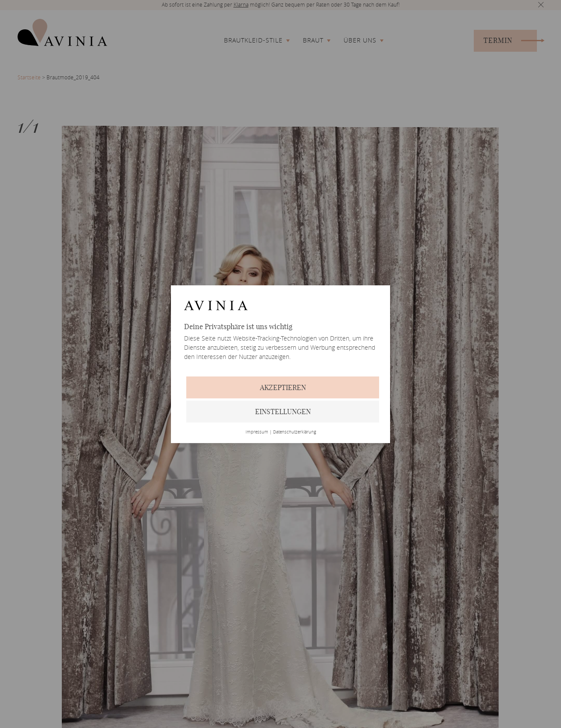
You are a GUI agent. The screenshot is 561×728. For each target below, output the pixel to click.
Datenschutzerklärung (295, 432)
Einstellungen (283, 412)
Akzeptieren (283, 387)
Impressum (257, 432)
